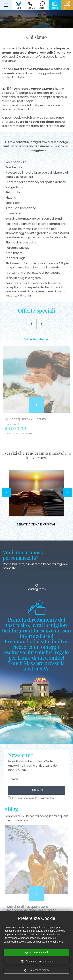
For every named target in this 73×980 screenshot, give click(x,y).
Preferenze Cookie (37, 970)
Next (67, 493)
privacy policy (46, 798)
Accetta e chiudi (36, 953)
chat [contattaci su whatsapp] (42, 5)
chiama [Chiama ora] (30, 5)
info (67, 5)
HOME (18, 5)
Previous (7, 493)
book (55, 5)
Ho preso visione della (33, 798)
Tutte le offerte (36, 339)
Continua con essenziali (37, 961)
